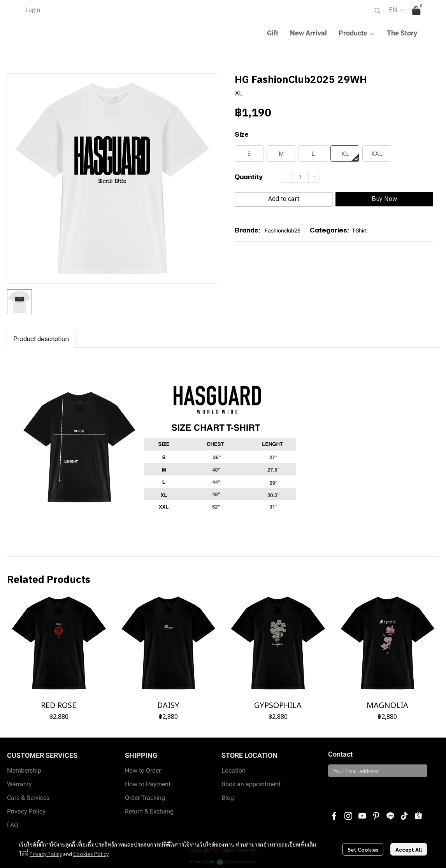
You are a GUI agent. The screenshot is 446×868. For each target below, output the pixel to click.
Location (234, 770)
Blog (228, 798)
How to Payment (148, 784)
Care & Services (28, 798)
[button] (378, 11)
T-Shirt (359, 231)
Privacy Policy (46, 854)
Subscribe (346, 790)
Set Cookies (363, 849)
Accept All (409, 849)
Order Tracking (145, 798)
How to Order (143, 770)
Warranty (19, 784)
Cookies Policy (91, 854)
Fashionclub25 (283, 231)
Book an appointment (251, 784)
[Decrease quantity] (286, 177)
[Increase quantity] (314, 177)
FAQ (13, 825)
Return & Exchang (149, 811)
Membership (24, 770)
